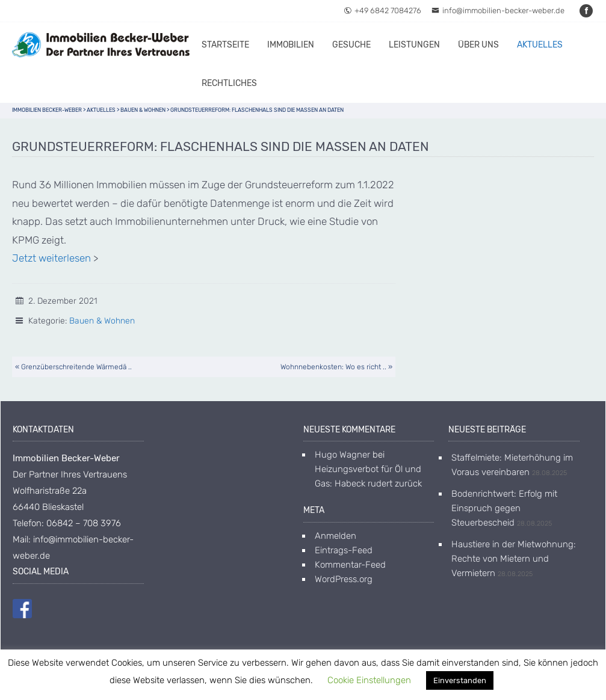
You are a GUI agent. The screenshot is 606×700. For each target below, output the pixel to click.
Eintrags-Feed (344, 550)
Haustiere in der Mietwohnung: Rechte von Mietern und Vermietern (514, 559)
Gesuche (351, 45)
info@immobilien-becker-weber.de (498, 11)
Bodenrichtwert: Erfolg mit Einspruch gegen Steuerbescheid (504, 508)
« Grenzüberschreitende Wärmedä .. (73, 367)
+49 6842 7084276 (382, 11)
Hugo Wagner (342, 455)
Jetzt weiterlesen (51, 258)
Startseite (225, 45)
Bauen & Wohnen (102, 321)
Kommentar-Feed (350, 565)
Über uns (478, 45)
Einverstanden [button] (460, 680)
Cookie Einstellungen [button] (369, 680)
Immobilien (291, 45)
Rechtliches (229, 83)
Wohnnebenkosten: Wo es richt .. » (336, 367)
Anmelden (335, 536)
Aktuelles (540, 45)
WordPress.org (344, 579)
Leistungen (414, 45)
